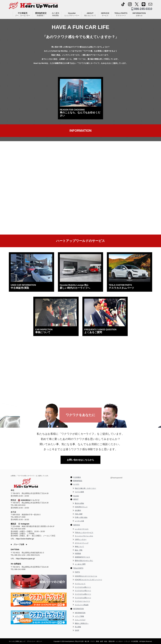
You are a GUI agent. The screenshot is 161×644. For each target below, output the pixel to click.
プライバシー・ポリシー (35, 641)
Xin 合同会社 (16, 564)
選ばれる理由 (79, 503)
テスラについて (80, 584)
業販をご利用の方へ (82, 623)
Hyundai (72, 14)
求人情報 (78, 627)
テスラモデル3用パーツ (83, 587)
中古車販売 (23, 14)
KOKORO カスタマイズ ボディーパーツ (88, 580)
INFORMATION (139, 14)
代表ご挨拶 (79, 514)
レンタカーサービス (82, 529)
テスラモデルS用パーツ (83, 598)
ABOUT (90, 14)
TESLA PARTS (121, 14)
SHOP (77, 630)
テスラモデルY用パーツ (83, 591)
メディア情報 (79, 616)
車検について (79, 547)
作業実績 (78, 554)
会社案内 (78, 510)
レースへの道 (79, 521)
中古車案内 (77, 477)
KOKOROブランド (81, 507)
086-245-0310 (142, 9)
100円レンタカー (81, 539)
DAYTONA (15, 549)
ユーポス (56, 14)
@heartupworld (116, 478)
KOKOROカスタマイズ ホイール (86, 576)
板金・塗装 (79, 550)
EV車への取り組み (81, 517)
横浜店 (13, 524)
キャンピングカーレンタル (84, 536)
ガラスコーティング (82, 543)
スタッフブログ (80, 620)
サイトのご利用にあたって (17, 641)
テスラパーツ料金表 (82, 605)
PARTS (77, 572)
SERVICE (105, 14)
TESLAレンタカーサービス (84, 533)
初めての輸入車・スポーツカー (85, 488)
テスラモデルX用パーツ (83, 594)
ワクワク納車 (79, 492)
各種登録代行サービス (82, 557)
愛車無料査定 (41, 14)
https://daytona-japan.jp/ (25, 559)
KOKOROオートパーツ (29, 500)
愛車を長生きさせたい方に (84, 561)
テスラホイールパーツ (82, 601)
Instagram (24, 524)
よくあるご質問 (80, 564)
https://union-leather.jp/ (25, 539)
